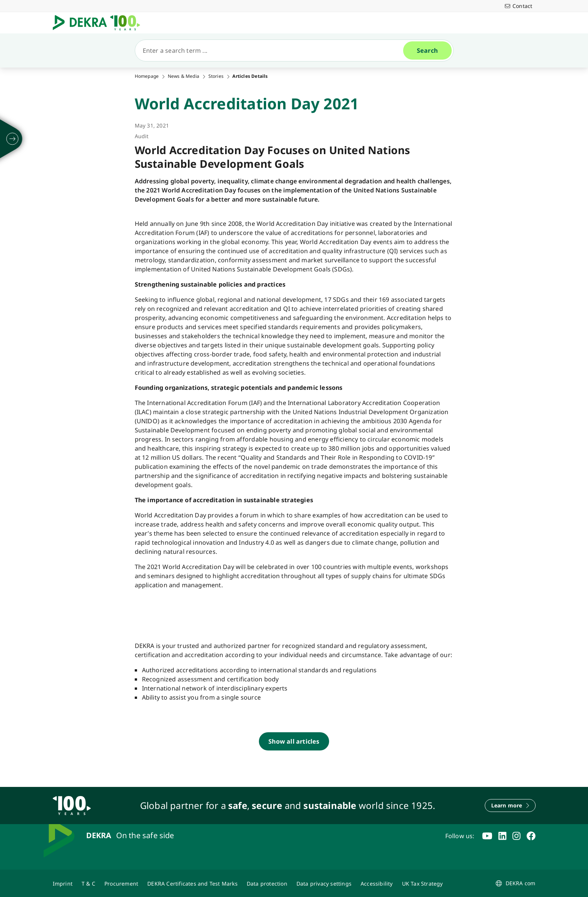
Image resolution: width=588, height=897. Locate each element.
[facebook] (531, 836)
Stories (216, 76)
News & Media (184, 76)
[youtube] (487, 836)
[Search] (272, 50)
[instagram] (516, 836)
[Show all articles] (294, 741)
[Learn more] (510, 806)
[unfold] (13, 139)
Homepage (147, 76)
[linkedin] (502, 836)
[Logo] (99, 23)
